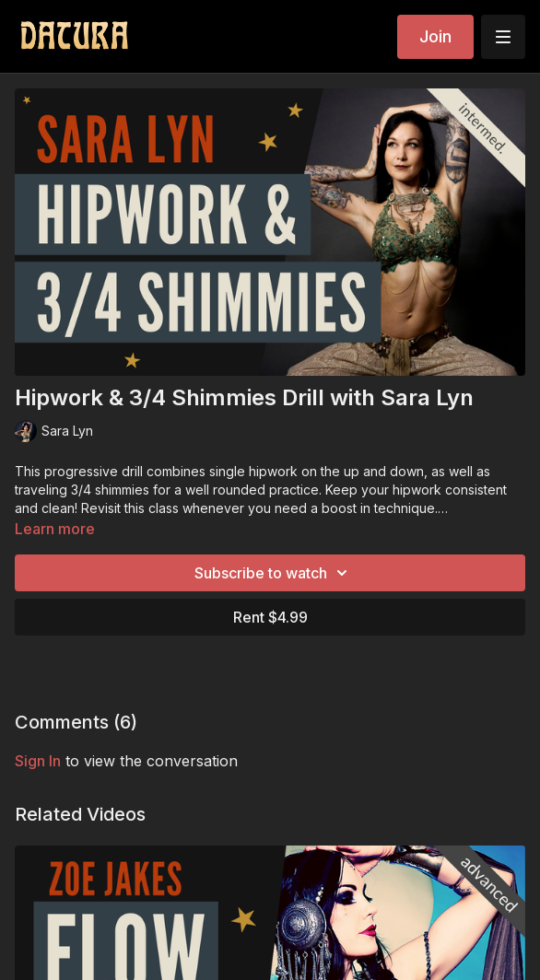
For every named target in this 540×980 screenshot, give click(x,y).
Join (435, 36)
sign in (38, 761)
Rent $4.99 (270, 617)
